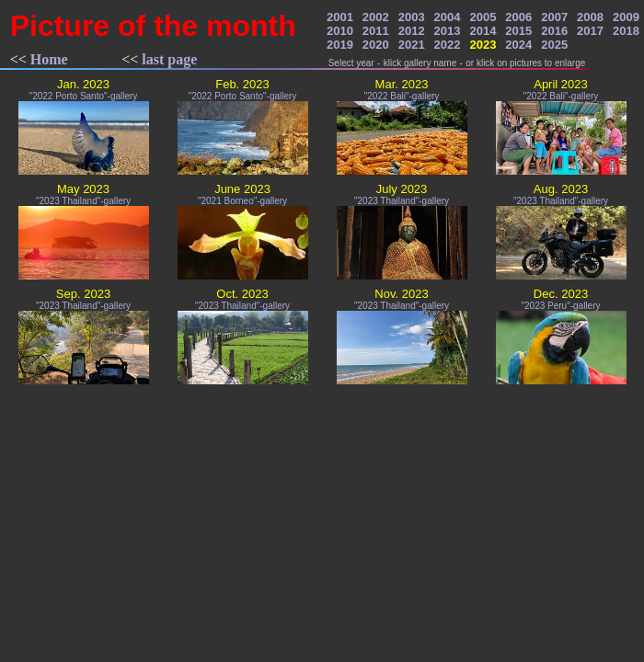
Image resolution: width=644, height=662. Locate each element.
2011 (376, 31)
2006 (518, 17)
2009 (626, 17)
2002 (376, 17)
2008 (590, 17)
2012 (412, 31)
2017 (590, 31)
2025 (554, 45)
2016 (554, 31)
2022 (448, 45)
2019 (340, 45)
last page (169, 59)
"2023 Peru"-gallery (560, 306)
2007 (554, 17)
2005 (483, 17)
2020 (376, 45)
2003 (412, 17)
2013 (448, 31)
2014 (483, 31)
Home (49, 59)
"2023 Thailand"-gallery (83, 201)
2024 (518, 45)
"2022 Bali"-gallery (402, 96)
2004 (448, 17)
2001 (340, 17)
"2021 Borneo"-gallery (242, 201)
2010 (340, 31)
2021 (412, 45)
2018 (626, 31)
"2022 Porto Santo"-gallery (84, 96)
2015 (518, 31)
